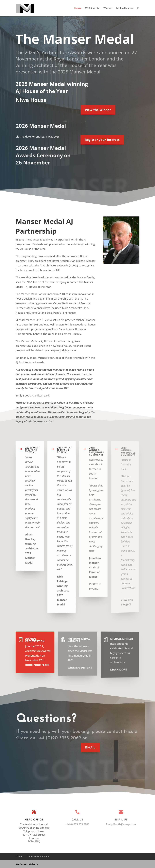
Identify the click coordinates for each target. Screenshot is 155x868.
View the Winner (93, 110)
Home (78, 8)
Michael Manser (125, 8)
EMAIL (87, 748)
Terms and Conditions (38, 856)
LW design (33, 864)
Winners (108, 8)
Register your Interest (96, 140)
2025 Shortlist (92, 8)
